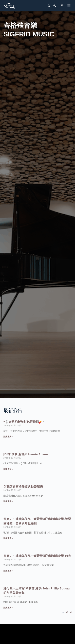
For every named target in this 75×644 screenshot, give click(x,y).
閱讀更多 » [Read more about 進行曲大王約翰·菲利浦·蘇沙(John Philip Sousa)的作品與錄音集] (8, 608)
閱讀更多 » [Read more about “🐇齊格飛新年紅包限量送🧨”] (8, 437)
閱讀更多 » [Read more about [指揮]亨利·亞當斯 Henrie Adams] (8, 469)
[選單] (69, 6)
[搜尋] (49, 6)
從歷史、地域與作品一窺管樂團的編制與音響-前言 (37, 556)
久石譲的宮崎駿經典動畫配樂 (23, 487)
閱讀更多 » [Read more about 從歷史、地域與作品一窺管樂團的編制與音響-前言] (8, 571)
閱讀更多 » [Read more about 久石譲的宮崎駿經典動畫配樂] (8, 502)
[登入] (55, 6)
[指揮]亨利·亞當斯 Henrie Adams (26, 454)
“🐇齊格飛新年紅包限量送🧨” (24, 422)
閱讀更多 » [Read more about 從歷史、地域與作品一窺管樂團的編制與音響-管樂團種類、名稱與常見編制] (8, 538)
